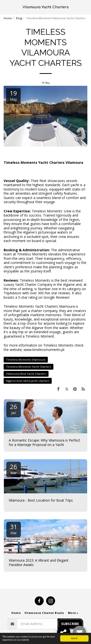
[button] (5, 7)
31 (14, 529)
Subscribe (70, 624)
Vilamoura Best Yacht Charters (26, 374)
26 (14, 409)
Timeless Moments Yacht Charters (29, 367)
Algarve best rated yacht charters (28, 381)
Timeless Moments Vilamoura (26, 360)
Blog (19, 18)
